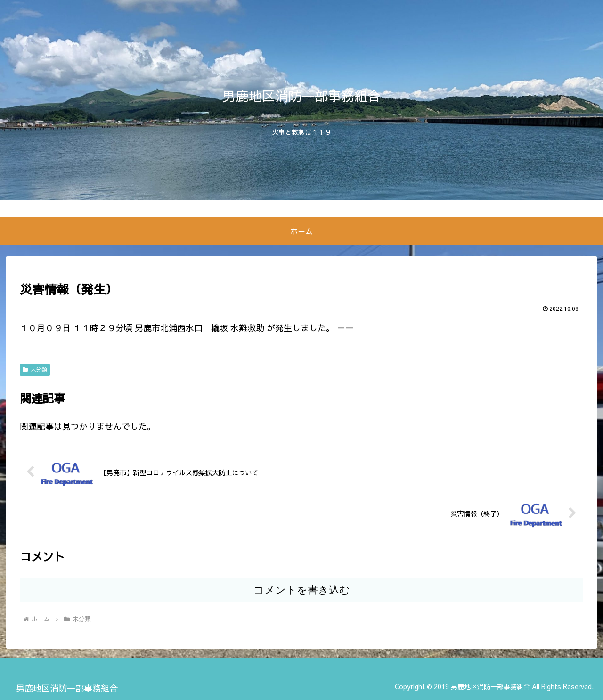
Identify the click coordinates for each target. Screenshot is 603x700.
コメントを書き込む (302, 590)
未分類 (35, 369)
